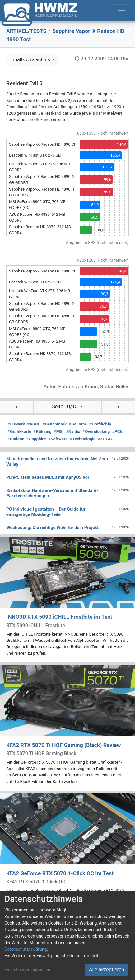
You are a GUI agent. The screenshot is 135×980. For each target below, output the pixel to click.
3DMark (16, 424)
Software (58, 439)
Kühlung (42, 431)
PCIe (118, 431)
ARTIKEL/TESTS (26, 31)
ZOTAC (106, 439)
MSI (59, 431)
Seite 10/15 (65, 407)
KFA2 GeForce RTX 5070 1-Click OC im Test (60, 873)
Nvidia (73, 431)
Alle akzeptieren (107, 970)
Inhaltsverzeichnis (31, 60)
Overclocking (96, 431)
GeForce (78, 424)
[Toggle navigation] (121, 11)
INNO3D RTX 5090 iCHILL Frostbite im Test (59, 617)
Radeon (16, 439)
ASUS (34, 424)
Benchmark (55, 424)
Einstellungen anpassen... (29, 970)
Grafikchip (100, 424)
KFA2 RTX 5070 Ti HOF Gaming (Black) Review (63, 745)
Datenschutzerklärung (26, 949)
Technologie (83, 439)
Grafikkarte (19, 431)
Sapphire (36, 439)
